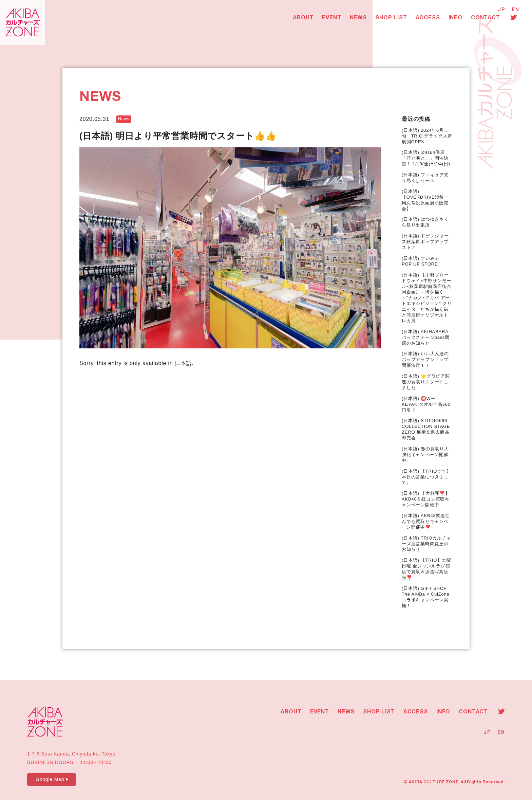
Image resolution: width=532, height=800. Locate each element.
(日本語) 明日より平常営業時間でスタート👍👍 (178, 136)
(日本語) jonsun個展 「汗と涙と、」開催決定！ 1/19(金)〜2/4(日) (426, 158)
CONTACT (487, 19)
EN (515, 10)
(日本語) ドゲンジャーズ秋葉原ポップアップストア (425, 242)
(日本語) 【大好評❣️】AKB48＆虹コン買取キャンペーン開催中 (426, 499)
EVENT (333, 19)
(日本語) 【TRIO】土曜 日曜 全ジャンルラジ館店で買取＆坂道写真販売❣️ (426, 569)
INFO (457, 19)
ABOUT (305, 19)
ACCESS (429, 19)
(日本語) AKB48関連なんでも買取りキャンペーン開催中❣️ (426, 521)
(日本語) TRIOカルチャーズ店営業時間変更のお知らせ (426, 544)
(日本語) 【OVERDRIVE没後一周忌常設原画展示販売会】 (425, 200)
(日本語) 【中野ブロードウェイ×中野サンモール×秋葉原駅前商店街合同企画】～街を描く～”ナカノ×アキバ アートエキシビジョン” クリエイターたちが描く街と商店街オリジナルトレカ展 (427, 298)
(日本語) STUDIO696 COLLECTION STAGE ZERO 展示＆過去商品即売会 (426, 429)
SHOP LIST (392, 19)
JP (501, 10)
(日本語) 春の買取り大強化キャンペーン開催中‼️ (425, 454)
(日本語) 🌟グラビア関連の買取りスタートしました (426, 382)
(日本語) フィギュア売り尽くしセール (425, 178)
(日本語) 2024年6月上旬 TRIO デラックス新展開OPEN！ (427, 136)
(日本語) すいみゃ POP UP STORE (423, 261)
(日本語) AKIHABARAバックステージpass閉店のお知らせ (426, 337)
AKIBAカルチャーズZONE (24, 24)
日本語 (183, 363)
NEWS (360, 19)
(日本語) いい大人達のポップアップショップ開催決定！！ (425, 359)
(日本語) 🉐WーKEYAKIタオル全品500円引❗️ (426, 404)
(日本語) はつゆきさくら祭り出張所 (425, 222)
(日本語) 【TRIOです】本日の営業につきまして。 (426, 477)
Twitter (515, 18)
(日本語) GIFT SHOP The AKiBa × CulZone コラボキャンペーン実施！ (426, 597)
